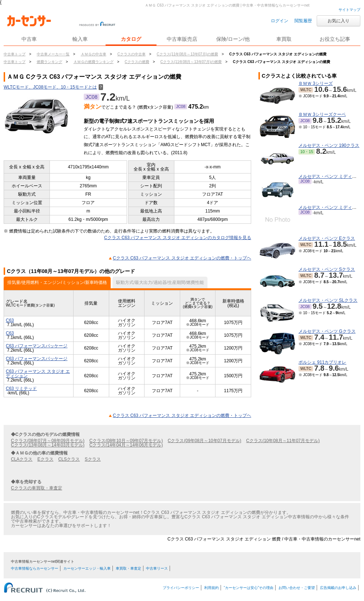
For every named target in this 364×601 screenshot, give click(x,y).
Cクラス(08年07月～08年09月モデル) (48, 441)
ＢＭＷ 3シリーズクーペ (322, 114)
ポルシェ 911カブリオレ (322, 362)
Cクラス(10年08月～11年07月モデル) (283, 441)
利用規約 (211, 588)
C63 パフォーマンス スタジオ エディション (38, 374)
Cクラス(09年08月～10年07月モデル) (205, 441)
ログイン (280, 21)
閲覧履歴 (303, 21)
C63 (10, 320)
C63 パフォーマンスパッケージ (37, 346)
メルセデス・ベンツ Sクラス (327, 269)
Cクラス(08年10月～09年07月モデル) (126, 441)
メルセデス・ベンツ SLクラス (328, 300)
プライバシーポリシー (181, 588)
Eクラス (45, 459)
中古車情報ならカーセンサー (35, 568)
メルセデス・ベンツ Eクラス (327, 238)
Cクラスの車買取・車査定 (37, 488)
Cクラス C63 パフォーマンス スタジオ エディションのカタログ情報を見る (178, 238)
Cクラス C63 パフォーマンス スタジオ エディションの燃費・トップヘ (182, 258)
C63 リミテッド (21, 389)
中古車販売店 (182, 39)
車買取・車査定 (128, 568)
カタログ (131, 39)
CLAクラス (22, 459)
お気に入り (339, 21)
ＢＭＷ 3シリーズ (316, 83)
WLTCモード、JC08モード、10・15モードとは (53, 87)
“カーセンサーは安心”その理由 (249, 588)
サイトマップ (349, 10)
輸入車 (80, 39)
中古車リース (157, 568)
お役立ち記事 (335, 39)
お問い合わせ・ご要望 (297, 588)
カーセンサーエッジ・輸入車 (87, 568)
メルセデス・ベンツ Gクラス (327, 331)
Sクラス (93, 459)
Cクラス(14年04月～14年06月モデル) (126, 445)
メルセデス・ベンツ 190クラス (329, 145)
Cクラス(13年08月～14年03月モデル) (48, 445)
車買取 (284, 39)
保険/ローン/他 (233, 39)
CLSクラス (69, 459)
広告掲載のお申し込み (338, 588)
